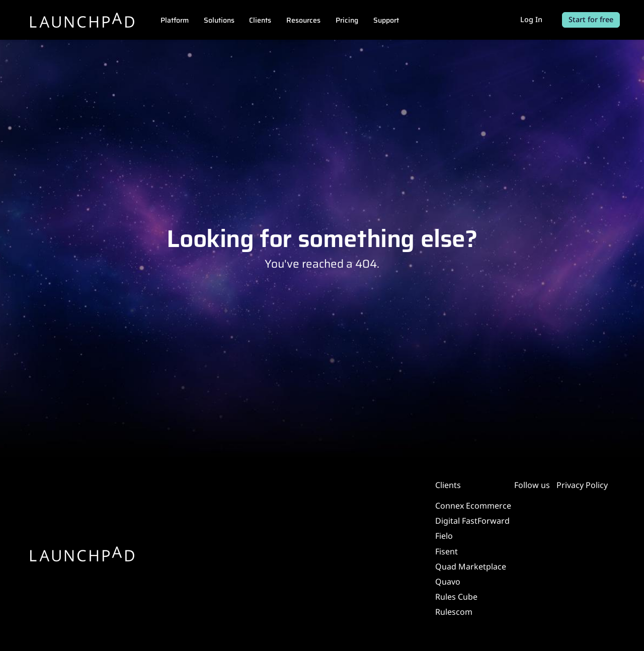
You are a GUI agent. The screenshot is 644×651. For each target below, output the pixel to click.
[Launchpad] (83, 20)
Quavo (448, 582)
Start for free (591, 19)
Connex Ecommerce (473, 506)
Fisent (447, 551)
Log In (531, 19)
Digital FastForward (472, 521)
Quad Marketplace (471, 566)
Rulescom (454, 612)
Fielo (444, 536)
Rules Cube (456, 597)
